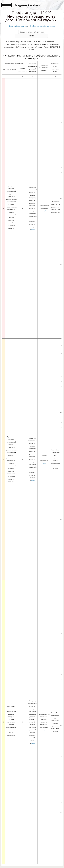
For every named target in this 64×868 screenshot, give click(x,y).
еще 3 (44, 463)
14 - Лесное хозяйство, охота (42, 26)
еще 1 (33, 229)
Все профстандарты (18, 26)
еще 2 (44, 211)
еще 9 (33, 743)
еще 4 (44, 730)
